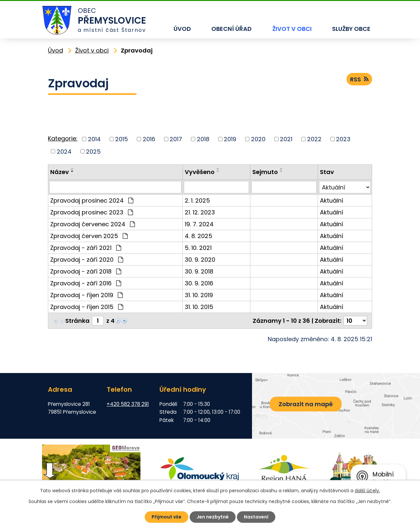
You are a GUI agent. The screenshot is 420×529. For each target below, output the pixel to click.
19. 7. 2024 (199, 224)
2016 (149, 139)
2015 (122, 139)
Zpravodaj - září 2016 (86, 283)
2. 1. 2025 (197, 200)
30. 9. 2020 (200, 260)
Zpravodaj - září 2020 (87, 260)
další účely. (367, 491)
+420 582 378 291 (128, 404)
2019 (230, 139)
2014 (94, 139)
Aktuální (332, 200)
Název (60, 172)
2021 (286, 139)
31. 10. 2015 (199, 307)
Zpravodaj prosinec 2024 (92, 200)
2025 (93, 151)
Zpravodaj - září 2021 (86, 248)
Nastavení (256, 517)
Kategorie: (63, 138)
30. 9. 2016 (199, 283)
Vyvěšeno (200, 172)
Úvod (182, 29)
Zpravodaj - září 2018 (86, 271)
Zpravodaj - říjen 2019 (86, 295)
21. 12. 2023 (200, 212)
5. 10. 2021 (198, 248)
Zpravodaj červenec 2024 (93, 224)
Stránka (77, 321)
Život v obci (292, 29)
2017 (176, 139)
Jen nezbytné (213, 517)
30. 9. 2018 (199, 271)
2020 (258, 139)
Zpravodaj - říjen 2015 (87, 307)
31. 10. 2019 (199, 295)
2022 (314, 139)
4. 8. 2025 (199, 236)
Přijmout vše (167, 517)
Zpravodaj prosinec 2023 (92, 212)
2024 (64, 151)
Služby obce (351, 29)
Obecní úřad (231, 29)
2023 (343, 139)
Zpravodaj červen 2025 (89, 236)
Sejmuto (265, 172)
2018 (203, 139)
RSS (359, 79)
